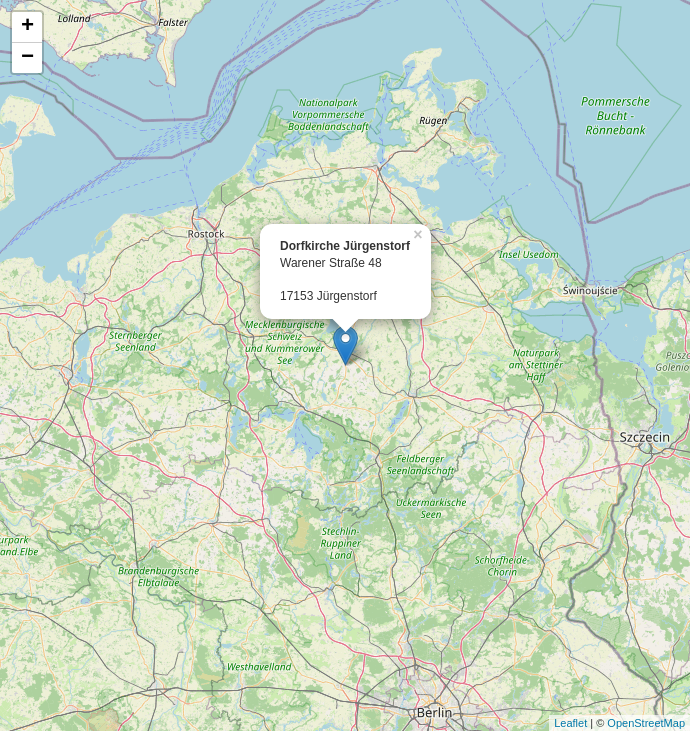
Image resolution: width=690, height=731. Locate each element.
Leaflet (570, 723)
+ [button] (27, 27)
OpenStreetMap (646, 723)
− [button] (27, 58)
